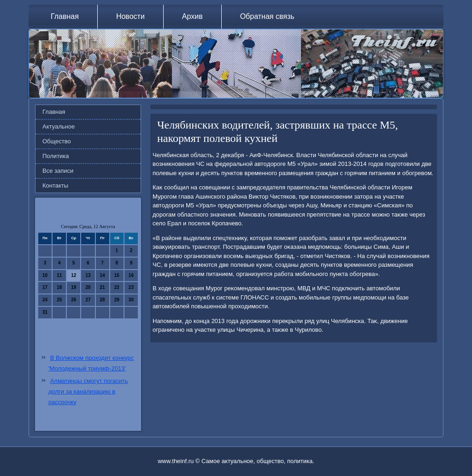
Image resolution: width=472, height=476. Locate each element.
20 (88, 287)
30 (131, 300)
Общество (57, 141)
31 (45, 312)
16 (131, 275)
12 (74, 275)
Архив (192, 16)
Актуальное (59, 126)
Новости (130, 16)
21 (103, 287)
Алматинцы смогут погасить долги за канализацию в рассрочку (88, 391)
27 (88, 300)
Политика (56, 156)
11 (59, 275)
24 (45, 300)
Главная (65, 16)
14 (103, 275)
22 (117, 287)
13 (88, 275)
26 (74, 300)
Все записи (58, 171)
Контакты (55, 185)
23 (131, 287)
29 (117, 300)
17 (45, 287)
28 (103, 300)
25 (59, 300)
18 (59, 287)
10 (45, 275)
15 (117, 275)
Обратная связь (267, 16)
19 (74, 287)
